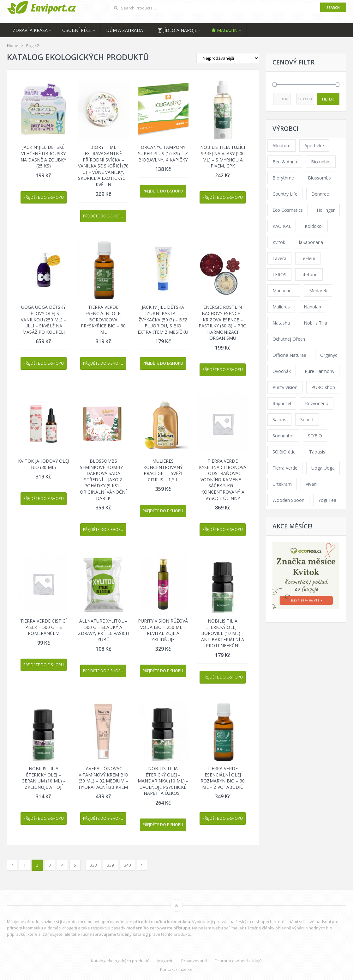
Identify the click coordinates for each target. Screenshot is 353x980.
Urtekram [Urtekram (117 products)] (282, 484)
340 (127, 865)
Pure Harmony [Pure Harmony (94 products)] (320, 371)
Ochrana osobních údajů (238, 961)
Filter (328, 99)
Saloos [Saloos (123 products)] (279, 420)
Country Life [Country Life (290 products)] (285, 194)
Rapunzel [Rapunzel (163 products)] (282, 403)
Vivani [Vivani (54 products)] (311, 484)
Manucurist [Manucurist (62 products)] (284, 291)
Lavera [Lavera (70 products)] (279, 258)
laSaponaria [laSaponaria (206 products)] (311, 242)
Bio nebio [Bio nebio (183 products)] (321, 162)
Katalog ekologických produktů (120, 961)
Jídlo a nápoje (177, 30)
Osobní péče (77, 30)
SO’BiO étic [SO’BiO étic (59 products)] (284, 452)
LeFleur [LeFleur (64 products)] (308, 258)
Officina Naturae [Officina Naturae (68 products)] (289, 355)
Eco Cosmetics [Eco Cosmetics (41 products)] (288, 210)
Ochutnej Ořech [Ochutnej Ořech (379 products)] (289, 339)
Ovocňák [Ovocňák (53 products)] (282, 371)
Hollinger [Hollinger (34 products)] (326, 210)
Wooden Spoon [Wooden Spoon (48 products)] (288, 500)
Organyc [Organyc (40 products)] (329, 355)
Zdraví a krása (30, 30)
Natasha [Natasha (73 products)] (281, 323)
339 (110, 865)
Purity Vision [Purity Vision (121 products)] (285, 387)
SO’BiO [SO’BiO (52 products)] (315, 436)
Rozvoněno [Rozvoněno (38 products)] (317, 403)
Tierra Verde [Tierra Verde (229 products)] (285, 468)
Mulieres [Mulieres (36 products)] (281, 307)
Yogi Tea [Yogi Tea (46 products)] (327, 500)
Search (333, 7)
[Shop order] (228, 58)
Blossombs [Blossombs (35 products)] (319, 178)
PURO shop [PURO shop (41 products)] (323, 387)
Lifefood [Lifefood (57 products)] (309, 274)
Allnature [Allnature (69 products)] (281, 146)
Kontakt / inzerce (176, 969)
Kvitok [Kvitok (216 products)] (279, 242)
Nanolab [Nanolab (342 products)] (312, 307)
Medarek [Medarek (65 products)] (318, 291)
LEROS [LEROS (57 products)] (279, 274)
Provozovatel (194, 961)
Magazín (224, 30)
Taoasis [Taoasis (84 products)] (317, 452)
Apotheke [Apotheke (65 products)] (314, 146)
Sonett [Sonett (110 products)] (307, 420)
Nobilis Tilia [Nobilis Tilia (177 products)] (315, 323)
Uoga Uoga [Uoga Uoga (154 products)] (323, 468)
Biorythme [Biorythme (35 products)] (283, 178)
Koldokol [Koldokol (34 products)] (314, 226)
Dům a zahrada (125, 30)
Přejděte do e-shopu (44, 197)
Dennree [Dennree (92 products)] (320, 194)
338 (93, 865)
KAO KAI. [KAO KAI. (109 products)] (282, 226)
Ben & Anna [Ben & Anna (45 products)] (285, 162)
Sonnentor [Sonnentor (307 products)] (283, 436)
